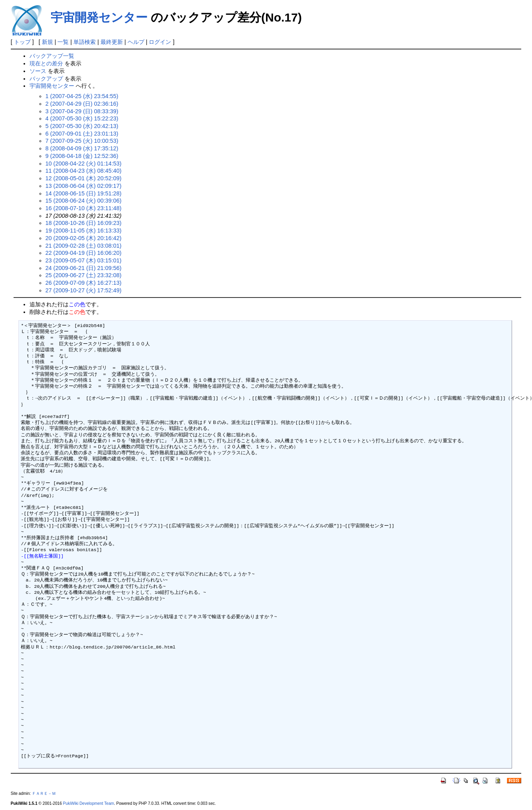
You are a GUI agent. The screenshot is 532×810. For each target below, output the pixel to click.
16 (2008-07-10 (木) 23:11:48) (84, 208)
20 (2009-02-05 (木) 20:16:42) (84, 238)
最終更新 (112, 42)
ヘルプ (136, 42)
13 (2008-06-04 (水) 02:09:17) (84, 186)
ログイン (160, 42)
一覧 (63, 42)
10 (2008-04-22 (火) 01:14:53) (84, 164)
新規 (47, 42)
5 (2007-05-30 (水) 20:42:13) (82, 126)
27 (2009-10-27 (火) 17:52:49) (84, 290)
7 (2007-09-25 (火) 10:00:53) (82, 141)
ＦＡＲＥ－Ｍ (44, 793)
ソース (38, 71)
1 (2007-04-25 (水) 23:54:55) (82, 96)
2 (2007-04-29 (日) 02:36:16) (82, 104)
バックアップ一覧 (52, 56)
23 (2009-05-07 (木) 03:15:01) (84, 260)
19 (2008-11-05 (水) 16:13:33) (84, 231)
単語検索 (85, 42)
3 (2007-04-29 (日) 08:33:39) (82, 111)
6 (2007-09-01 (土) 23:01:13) (82, 134)
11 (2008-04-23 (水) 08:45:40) (84, 171)
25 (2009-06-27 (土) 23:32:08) (84, 275)
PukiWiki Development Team (89, 803)
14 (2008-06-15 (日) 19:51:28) (84, 193)
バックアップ (46, 79)
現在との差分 (46, 63)
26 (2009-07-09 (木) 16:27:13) (84, 283)
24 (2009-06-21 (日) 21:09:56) (84, 268)
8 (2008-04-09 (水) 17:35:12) (82, 148)
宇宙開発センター (99, 17)
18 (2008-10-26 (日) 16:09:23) (84, 223)
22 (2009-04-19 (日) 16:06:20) (84, 253)
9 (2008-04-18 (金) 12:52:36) (82, 156)
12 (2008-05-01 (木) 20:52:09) (84, 178)
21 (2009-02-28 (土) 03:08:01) (84, 246)
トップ (22, 42)
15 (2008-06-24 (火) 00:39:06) (84, 201)
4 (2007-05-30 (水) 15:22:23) (82, 118)
